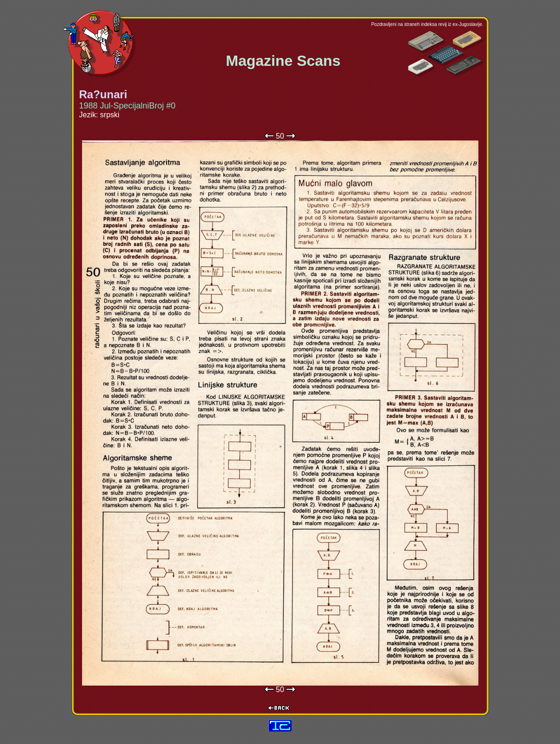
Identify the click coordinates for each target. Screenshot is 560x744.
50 (280, 136)
